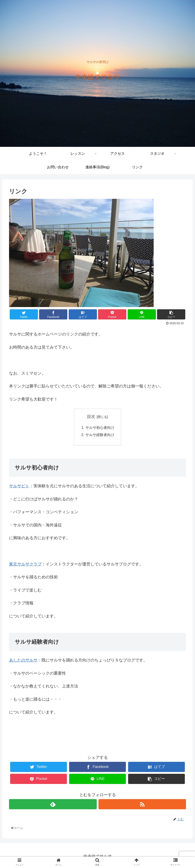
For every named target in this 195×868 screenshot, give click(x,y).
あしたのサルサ (23, 661)
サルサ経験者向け (100, 435)
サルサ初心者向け (100, 428)
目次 (91, 417)
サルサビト (19, 486)
